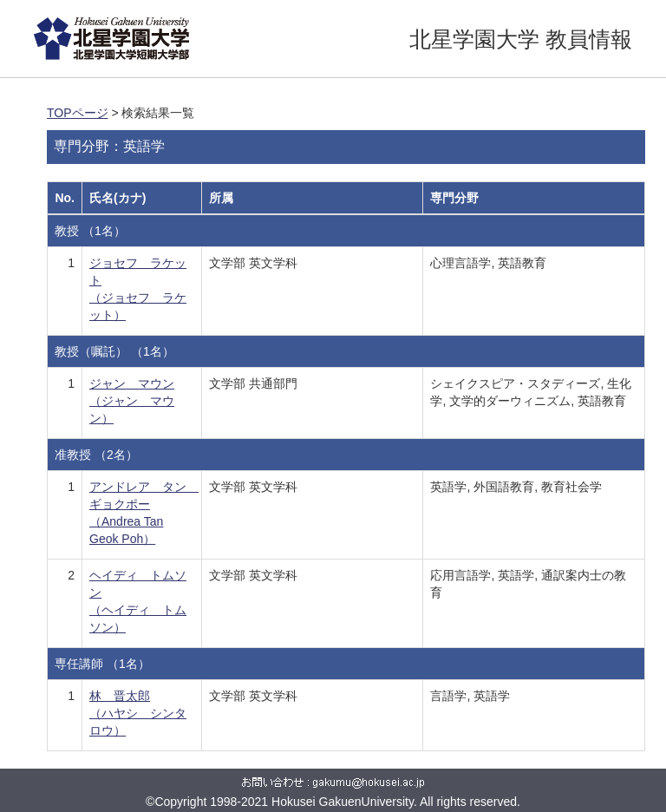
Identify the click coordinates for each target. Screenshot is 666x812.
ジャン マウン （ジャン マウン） (132, 401)
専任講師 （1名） (102, 664)
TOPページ (78, 113)
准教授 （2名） (96, 455)
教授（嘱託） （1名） (114, 351)
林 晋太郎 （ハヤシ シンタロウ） (138, 713)
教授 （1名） (90, 231)
